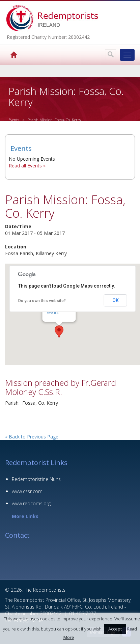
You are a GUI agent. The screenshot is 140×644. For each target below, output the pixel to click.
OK (116, 300)
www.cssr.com (27, 491)
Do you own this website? (42, 301)
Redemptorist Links (36, 463)
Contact (17, 535)
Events (14, 120)
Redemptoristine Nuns (36, 479)
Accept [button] (115, 629)
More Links (25, 516)
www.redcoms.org (31, 503)
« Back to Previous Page (32, 437)
